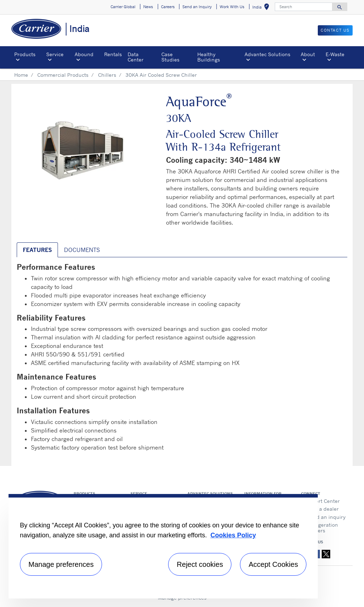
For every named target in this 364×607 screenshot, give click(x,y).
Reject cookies (200, 564)
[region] (163, 546)
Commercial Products (63, 75)
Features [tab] (37, 250)
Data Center (136, 57)
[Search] (304, 7)
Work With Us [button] (232, 7)
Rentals (113, 54)
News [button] (148, 7)
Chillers (107, 75)
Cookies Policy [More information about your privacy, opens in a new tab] (233, 535)
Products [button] (25, 54)
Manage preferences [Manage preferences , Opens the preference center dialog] (61, 564)
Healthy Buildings (209, 57)
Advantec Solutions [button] (267, 54)
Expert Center (323, 501)
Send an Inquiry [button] (197, 7)
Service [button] (55, 54)
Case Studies (170, 57)
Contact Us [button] (335, 30)
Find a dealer (323, 509)
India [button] (262, 8)
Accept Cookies (273, 564)
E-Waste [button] (335, 54)
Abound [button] (84, 54)
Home (21, 75)
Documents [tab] (82, 250)
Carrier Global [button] (123, 7)
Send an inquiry (326, 517)
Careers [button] (168, 7)
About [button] (308, 54)
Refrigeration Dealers (323, 528)
